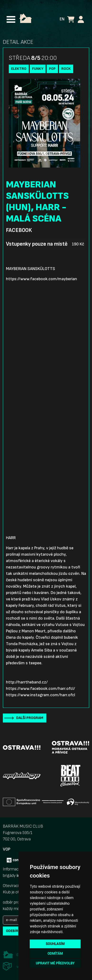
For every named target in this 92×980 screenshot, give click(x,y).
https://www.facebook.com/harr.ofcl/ (41, 689)
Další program (30, 718)
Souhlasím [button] (55, 944)
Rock (66, 69)
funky (38, 69)
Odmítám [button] (55, 953)
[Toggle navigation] (11, 19)
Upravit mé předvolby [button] (55, 963)
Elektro (19, 69)
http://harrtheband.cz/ (27, 682)
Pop (52, 69)
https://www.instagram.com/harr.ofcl (41, 695)
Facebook (19, 230)
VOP (7, 849)
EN (62, 19)
